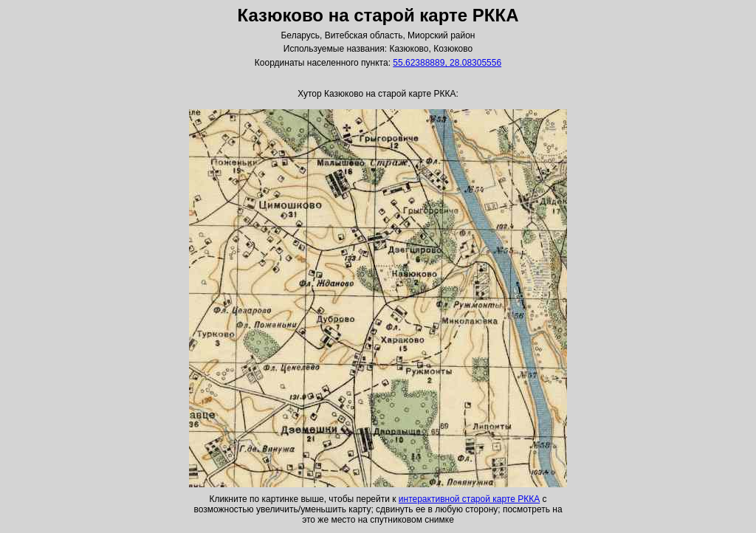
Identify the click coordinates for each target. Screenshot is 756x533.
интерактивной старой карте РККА (469, 499)
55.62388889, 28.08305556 (447, 63)
